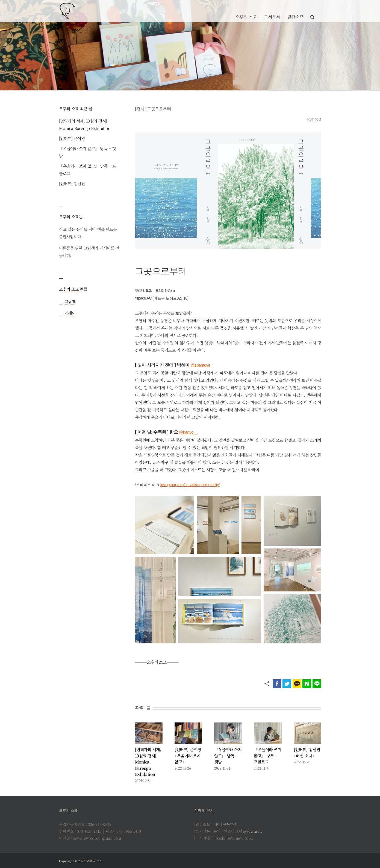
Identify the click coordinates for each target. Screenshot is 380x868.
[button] (312, 11)
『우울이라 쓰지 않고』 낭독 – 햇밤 (228, 756)
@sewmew (253, 831)
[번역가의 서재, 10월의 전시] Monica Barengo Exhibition (148, 762)
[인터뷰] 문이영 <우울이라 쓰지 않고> (188, 756)
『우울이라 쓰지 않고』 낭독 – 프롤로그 (267, 756)
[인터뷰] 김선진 (72, 183)
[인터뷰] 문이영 (72, 138)
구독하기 (230, 824)
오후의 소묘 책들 (73, 289)
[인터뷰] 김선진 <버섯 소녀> (307, 753)
